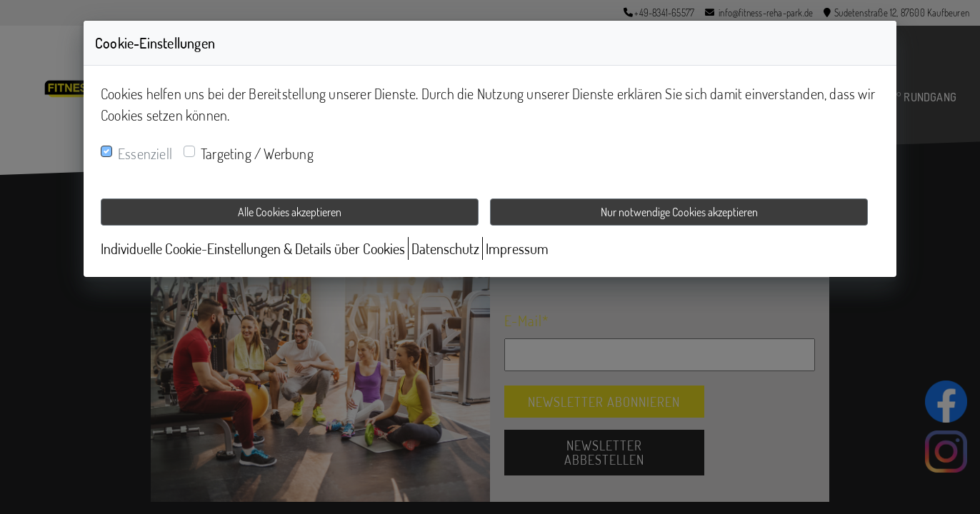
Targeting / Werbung (257, 153)
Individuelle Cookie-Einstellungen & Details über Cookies (253, 248)
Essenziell (145, 153)
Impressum (517, 248)
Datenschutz (445, 248)
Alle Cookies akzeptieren (290, 212)
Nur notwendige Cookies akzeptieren (679, 212)
